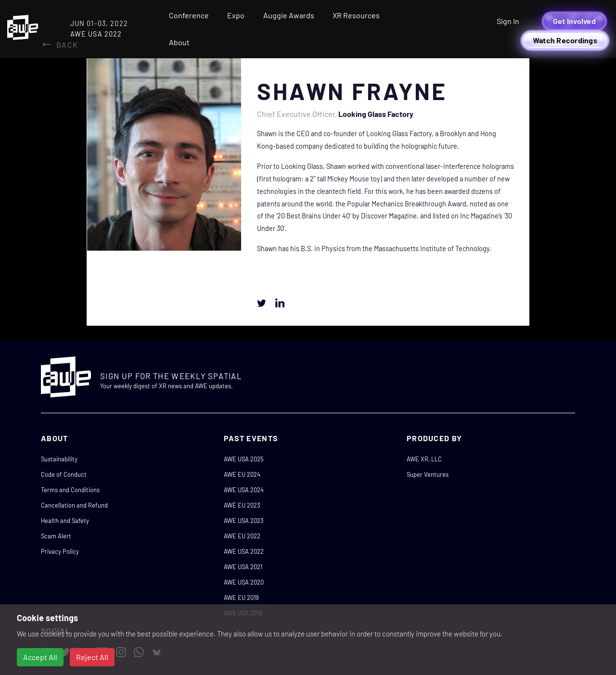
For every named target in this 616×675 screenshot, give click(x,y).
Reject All (92, 657)
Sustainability (59, 459)
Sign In (508, 21)
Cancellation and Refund (74, 505)
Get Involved (574, 21)
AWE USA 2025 (244, 459)
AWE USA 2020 (244, 582)
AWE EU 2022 (242, 536)
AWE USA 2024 (244, 490)
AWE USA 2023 (244, 521)
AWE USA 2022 (244, 551)
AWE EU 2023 (242, 505)
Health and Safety (65, 521)
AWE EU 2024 (242, 474)
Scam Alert (56, 536)
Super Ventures (428, 474)
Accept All (40, 657)
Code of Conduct (64, 474)
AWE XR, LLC (424, 459)
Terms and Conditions (70, 490)
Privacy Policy (60, 551)
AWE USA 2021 (243, 567)
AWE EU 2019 (241, 598)
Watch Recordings (565, 40)
